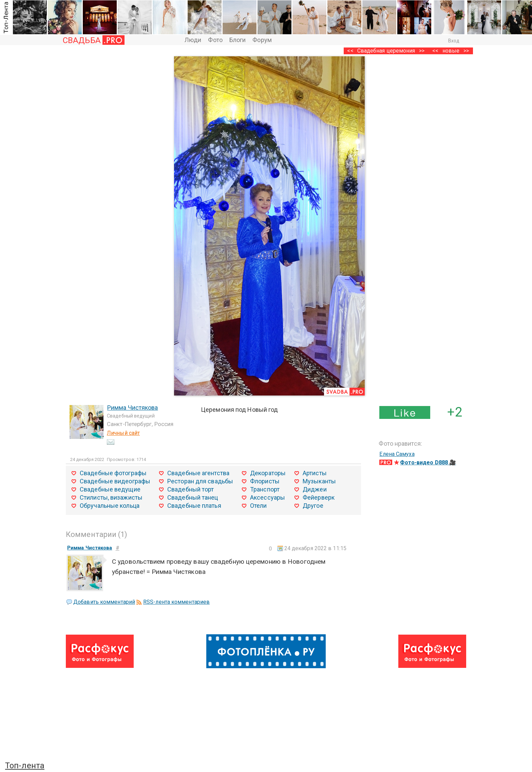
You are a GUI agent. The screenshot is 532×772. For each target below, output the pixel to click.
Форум (262, 40)
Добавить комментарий (104, 602)
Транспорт (265, 489)
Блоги (238, 40)
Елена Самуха (397, 454)
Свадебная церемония (386, 51)
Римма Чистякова (133, 408)
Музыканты (319, 481)
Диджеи (315, 489)
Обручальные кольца (110, 506)
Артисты (315, 473)
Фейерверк (319, 497)
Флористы (265, 481)
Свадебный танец (193, 497)
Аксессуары (268, 497)
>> (466, 51)
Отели (259, 506)
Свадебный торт (191, 489)
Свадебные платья (194, 506)
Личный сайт (123, 433)
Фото (215, 40)
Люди (193, 40)
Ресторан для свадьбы (200, 481)
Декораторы (268, 473)
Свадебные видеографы (115, 481)
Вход (454, 41)
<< (435, 51)
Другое (313, 506)
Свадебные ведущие (110, 489)
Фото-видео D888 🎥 (428, 462)
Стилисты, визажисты (111, 497)
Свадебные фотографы (113, 473)
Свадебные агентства (198, 473)
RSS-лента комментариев (176, 602)
